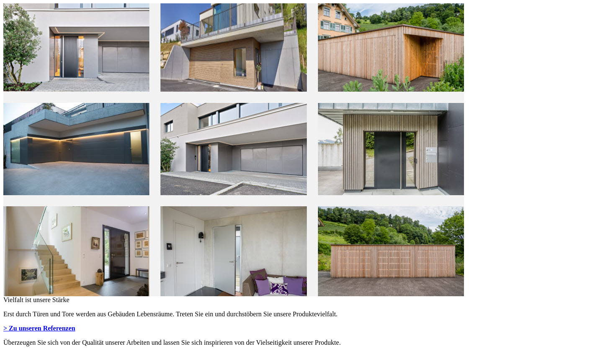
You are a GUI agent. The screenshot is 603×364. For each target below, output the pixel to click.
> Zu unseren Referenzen (39, 328)
